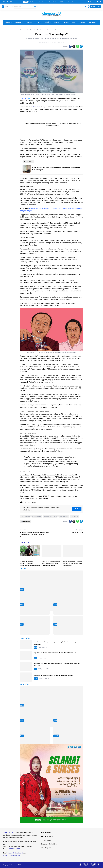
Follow (77, 509)
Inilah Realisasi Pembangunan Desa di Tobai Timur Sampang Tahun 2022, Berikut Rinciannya (35, 535)
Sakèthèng (18, 22)
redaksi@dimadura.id (15, 853)
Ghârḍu (47, 22)
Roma (66, 22)
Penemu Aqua (25, 516)
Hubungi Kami (96, 7)
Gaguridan (56, 736)
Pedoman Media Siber (49, 844)
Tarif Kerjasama (47, 848)
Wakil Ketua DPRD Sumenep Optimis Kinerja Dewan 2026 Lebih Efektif (73, 563)
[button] (23, 784)
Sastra (22, 720)
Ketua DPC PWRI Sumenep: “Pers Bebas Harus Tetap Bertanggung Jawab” (51, 563)
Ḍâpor (74, 22)
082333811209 (15, 849)
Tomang (8, 22)
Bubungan (92, 22)
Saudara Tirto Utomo (50, 516)
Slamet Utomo (64, 516)
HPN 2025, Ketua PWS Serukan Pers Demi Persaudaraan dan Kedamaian (30, 563)
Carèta (22, 589)
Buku (35, 658)
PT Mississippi (37, 516)
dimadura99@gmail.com (12, 855)
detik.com (36, 107)
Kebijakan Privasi (47, 836)
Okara (38, 22)
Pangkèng (29, 22)
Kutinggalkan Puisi (77, 532)
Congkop (57, 22)
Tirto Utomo (74, 516)
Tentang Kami (46, 840)
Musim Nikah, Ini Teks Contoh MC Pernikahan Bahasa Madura (54, 675)
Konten (82, 22)
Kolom (22, 605)
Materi (36, 647)
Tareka (36, 678)
